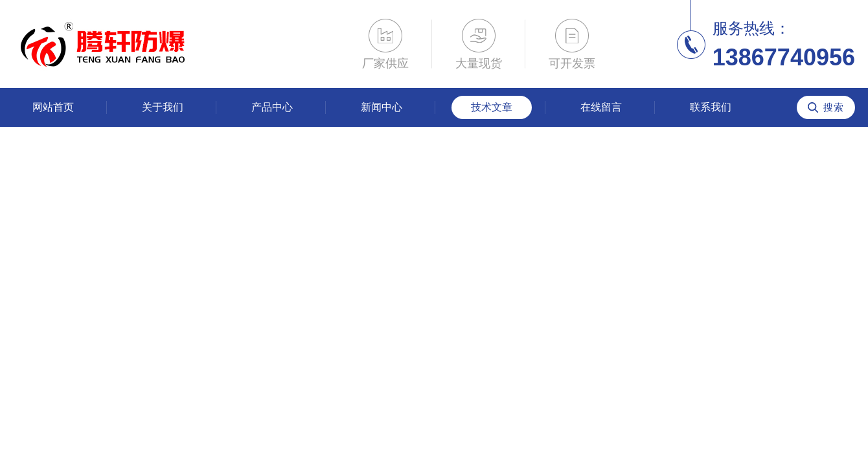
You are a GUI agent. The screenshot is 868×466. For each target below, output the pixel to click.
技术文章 (492, 107)
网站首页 (53, 107)
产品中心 (272, 107)
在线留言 (601, 107)
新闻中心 (382, 107)
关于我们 (163, 107)
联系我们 (711, 107)
